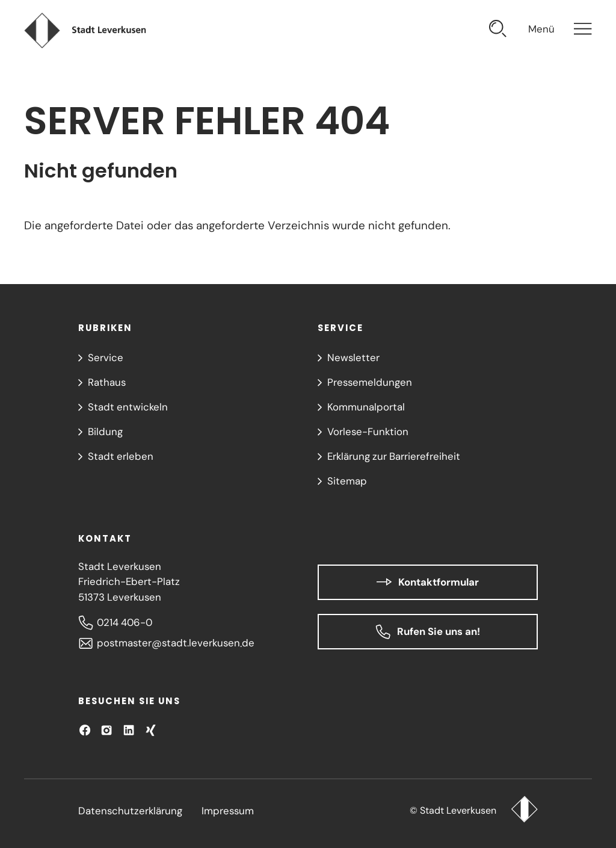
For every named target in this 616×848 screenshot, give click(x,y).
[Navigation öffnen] (560, 30)
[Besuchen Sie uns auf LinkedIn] (129, 730)
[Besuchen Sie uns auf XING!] (150, 730)
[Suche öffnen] (498, 30)
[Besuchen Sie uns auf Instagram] (106, 730)
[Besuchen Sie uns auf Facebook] (85, 730)
